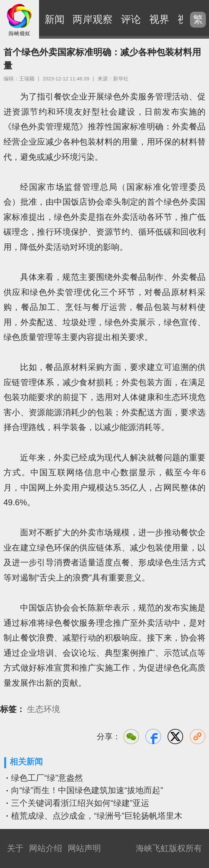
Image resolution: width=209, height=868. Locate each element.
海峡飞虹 (20, 19)
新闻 (55, 19)
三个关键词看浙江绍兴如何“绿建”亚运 (80, 803)
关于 (15, 848)
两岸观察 (93, 19)
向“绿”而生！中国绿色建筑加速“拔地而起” (87, 790)
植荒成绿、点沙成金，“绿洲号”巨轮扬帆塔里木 (97, 816)
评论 (131, 19)
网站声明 (84, 848)
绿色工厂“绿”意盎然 (47, 778)
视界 (159, 19)
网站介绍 (46, 848)
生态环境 (44, 709)
